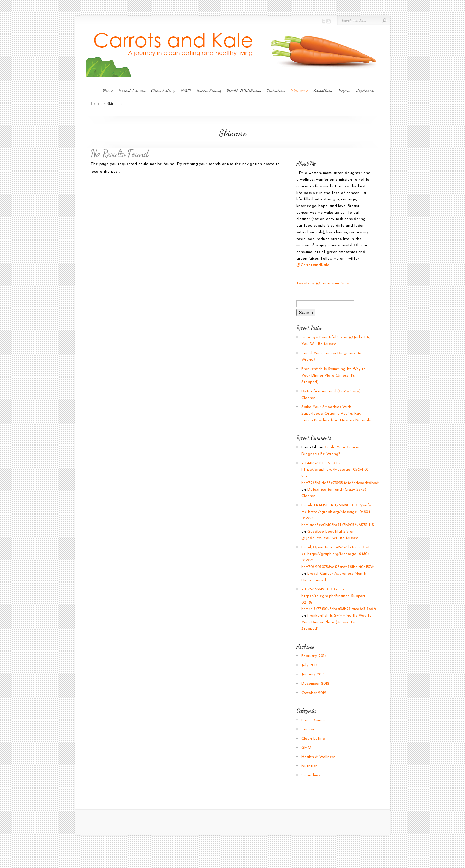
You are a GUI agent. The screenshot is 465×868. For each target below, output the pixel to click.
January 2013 (313, 674)
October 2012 (314, 693)
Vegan (344, 90)
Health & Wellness (244, 90)
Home (108, 90)
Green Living (209, 90)
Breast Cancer (132, 90)
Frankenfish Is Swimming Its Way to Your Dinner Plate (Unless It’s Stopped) (334, 376)
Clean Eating (163, 90)
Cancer (308, 729)
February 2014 (314, 656)
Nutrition (276, 90)
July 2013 (309, 665)
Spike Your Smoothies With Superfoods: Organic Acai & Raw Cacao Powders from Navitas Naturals (336, 414)
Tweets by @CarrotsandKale (323, 283)
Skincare (299, 90)
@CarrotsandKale (313, 265)
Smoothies (323, 90)
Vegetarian (366, 90)
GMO (186, 90)
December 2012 (315, 684)
